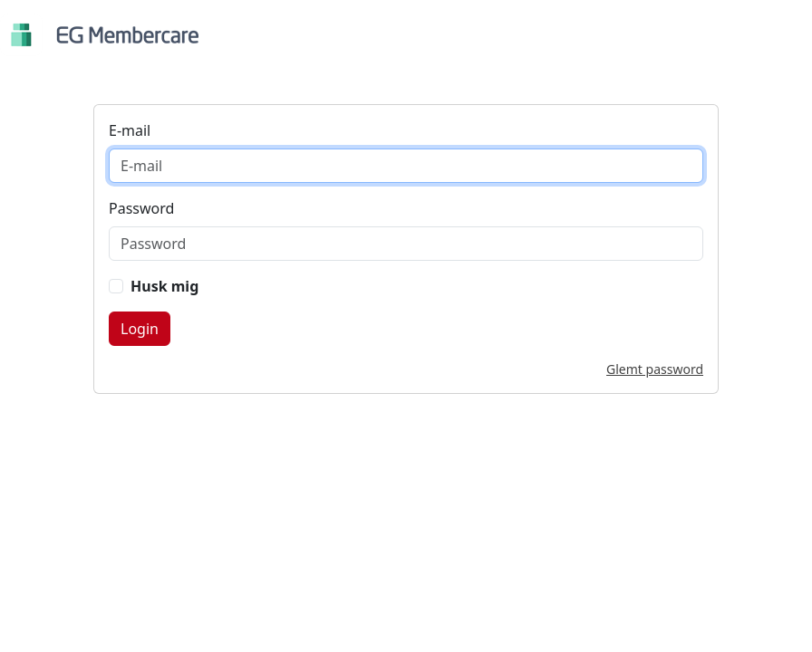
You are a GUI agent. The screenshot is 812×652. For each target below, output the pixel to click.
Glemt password (655, 369)
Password (141, 208)
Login (140, 329)
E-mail (130, 130)
